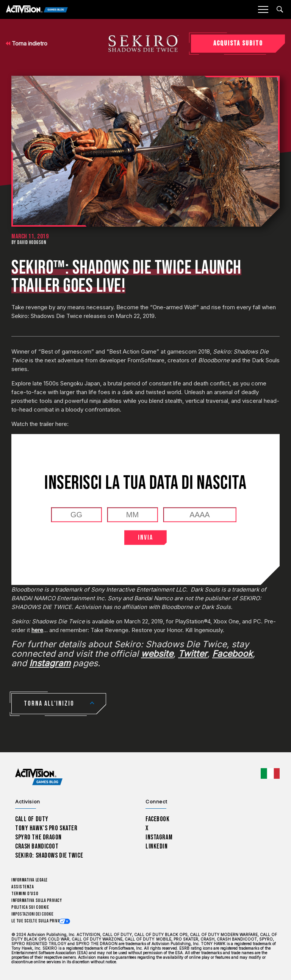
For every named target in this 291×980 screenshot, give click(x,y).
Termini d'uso (25, 894)
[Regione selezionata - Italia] (270, 773)
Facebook (158, 819)
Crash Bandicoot (37, 846)
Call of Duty (32, 819)
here (37, 630)
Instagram (159, 837)
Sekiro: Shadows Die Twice (49, 856)
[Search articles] (280, 9)
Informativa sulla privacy (37, 901)
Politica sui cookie (30, 907)
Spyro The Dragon (38, 837)
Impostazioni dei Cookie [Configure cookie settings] (32, 914)
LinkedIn (157, 846)
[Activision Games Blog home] (39, 777)
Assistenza (23, 887)
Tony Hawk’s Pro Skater (46, 828)
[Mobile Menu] (263, 9)
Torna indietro (27, 43)
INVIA (145, 538)
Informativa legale (30, 880)
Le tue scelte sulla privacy (38, 921)
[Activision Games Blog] (37, 10)
